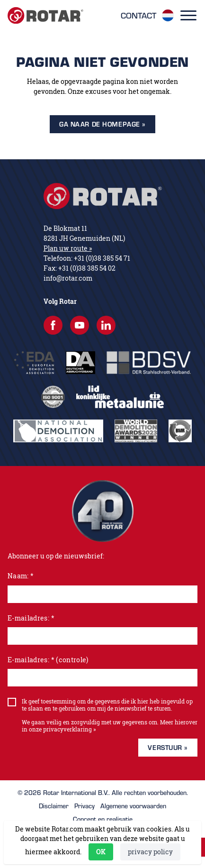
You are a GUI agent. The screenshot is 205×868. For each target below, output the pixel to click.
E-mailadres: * (31, 618)
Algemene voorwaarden (133, 806)
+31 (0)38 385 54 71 (102, 258)
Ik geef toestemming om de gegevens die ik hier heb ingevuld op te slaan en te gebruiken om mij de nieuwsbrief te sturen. (107, 705)
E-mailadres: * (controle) (48, 660)
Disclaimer (54, 806)
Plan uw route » (68, 248)
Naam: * (21, 576)
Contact (138, 16)
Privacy (85, 806)
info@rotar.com (68, 278)
